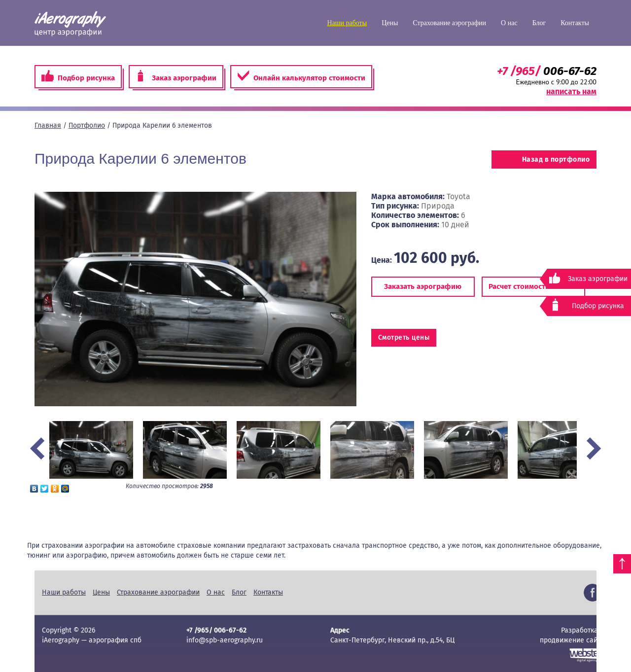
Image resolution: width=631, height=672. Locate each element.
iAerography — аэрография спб (70, 24)
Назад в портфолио (544, 159)
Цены (390, 23)
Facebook (593, 593)
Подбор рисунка (78, 76)
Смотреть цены (404, 337)
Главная (48, 125)
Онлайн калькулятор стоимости (301, 76)
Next (594, 448)
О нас (509, 23)
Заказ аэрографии (176, 76)
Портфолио (87, 125)
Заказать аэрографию (423, 286)
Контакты (575, 23)
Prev (37, 448)
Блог (539, 23)
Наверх (622, 564)
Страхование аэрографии (449, 23)
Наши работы (347, 23)
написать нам (571, 91)
